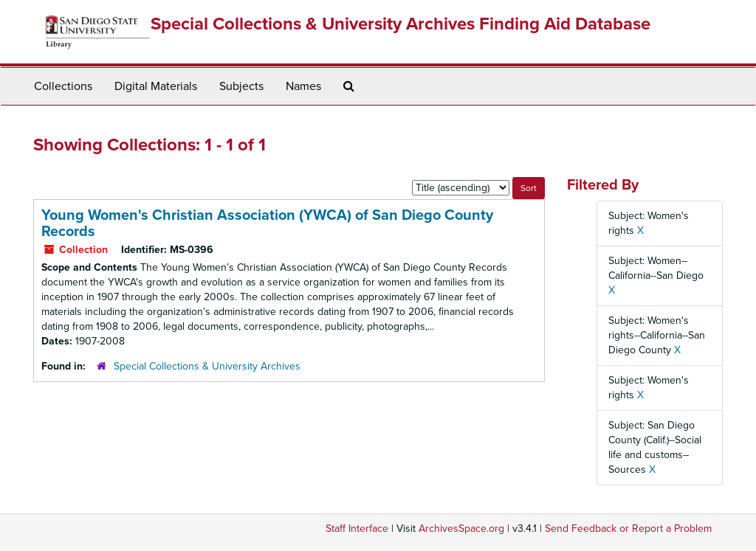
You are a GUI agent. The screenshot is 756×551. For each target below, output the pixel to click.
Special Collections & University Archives (207, 366)
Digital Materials (156, 86)
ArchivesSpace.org (461, 529)
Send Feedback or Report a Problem (628, 529)
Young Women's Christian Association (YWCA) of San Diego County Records (267, 223)
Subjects (241, 86)
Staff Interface (357, 529)
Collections (63, 86)
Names (303, 86)
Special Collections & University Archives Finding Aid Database (401, 24)
